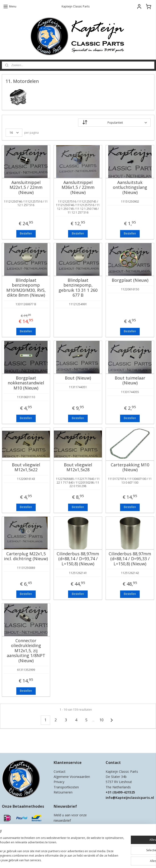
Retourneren (63, 792)
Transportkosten (66, 787)
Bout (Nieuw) (78, 378)
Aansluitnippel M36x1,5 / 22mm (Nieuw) (78, 188)
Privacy (59, 782)
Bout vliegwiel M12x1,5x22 (26, 467)
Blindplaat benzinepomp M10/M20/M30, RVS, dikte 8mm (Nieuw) (26, 288)
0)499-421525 (124, 792)
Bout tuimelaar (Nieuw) (130, 381)
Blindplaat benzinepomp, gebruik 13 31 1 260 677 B (78, 288)
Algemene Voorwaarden (72, 777)
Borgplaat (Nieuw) (130, 280)
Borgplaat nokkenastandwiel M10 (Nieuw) (26, 383)
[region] (47, 843)
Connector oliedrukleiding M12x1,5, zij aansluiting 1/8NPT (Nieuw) (26, 651)
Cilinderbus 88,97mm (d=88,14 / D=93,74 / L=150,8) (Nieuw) (78, 559)
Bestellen (26, 233)
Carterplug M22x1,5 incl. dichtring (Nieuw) (26, 556)
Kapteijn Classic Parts (20, 743)
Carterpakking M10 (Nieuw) (130, 467)
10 (101, 720)
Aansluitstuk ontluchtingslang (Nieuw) (130, 188)
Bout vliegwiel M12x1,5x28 (78, 467)
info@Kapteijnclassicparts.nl (130, 798)
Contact (60, 771)
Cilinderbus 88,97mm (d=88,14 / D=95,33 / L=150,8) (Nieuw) (130, 559)
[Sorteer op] (114, 123)
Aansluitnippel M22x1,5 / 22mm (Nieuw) (26, 188)
